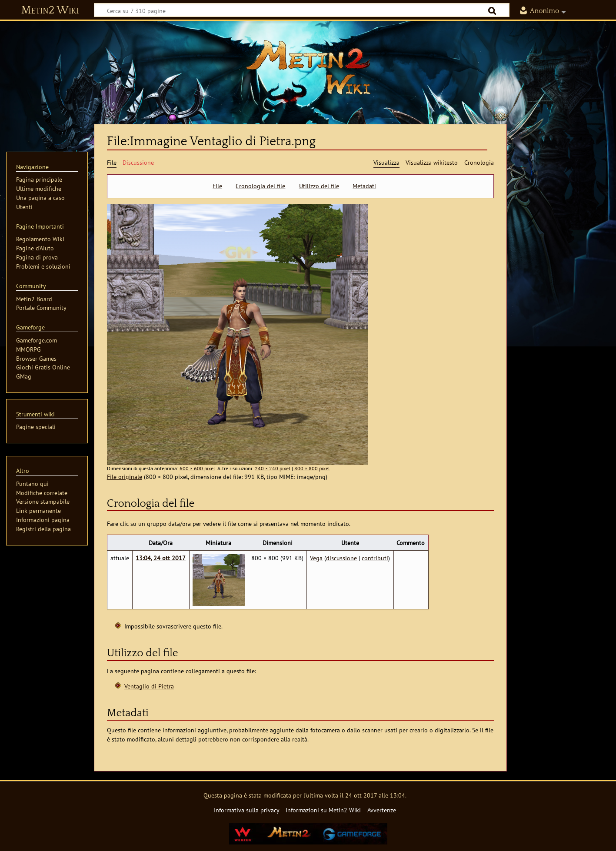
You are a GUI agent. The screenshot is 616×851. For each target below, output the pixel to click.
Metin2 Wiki (50, 10)
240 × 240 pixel (273, 468)
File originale (125, 477)
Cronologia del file (260, 186)
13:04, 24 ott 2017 (161, 558)
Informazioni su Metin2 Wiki (323, 810)
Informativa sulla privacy (247, 810)
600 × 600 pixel (197, 468)
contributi (375, 558)
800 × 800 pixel (312, 468)
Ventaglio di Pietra (149, 686)
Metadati (364, 186)
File (217, 186)
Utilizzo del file (319, 186)
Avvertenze (382, 810)
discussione (341, 558)
